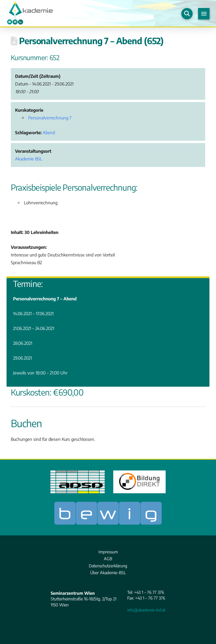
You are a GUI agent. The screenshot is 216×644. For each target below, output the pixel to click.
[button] (187, 14)
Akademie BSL (29, 159)
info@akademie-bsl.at (146, 610)
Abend (49, 133)
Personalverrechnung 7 (50, 118)
